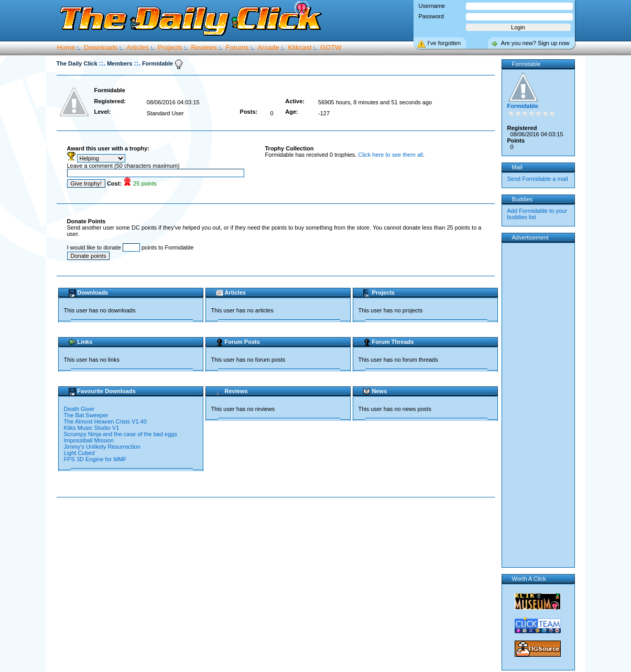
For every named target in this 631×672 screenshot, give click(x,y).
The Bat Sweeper (87, 415)
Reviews (204, 47)
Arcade (268, 47)
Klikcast (300, 47)
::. (102, 63)
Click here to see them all (390, 155)
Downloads (101, 47)
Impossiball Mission (90, 440)
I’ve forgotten (444, 43)
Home (66, 47)
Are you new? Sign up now (535, 43)
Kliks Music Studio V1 (93, 428)
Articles (138, 47)
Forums (237, 47)
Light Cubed (80, 453)
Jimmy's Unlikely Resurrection (103, 447)
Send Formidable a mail (538, 179)
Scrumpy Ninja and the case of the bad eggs (122, 434)
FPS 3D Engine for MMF (95, 459)
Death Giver (80, 409)
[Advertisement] (278, 531)
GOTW (331, 47)
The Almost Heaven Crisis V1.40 (105, 421)
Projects (170, 47)
